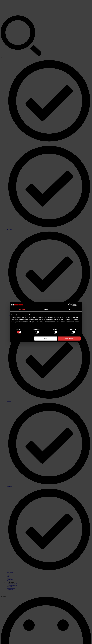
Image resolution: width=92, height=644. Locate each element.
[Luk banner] (80, 305)
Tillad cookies (69, 339)
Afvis (46, 339)
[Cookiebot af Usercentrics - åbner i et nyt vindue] (70, 305)
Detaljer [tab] (46, 309)
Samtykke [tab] (22, 309)
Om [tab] (70, 309)
